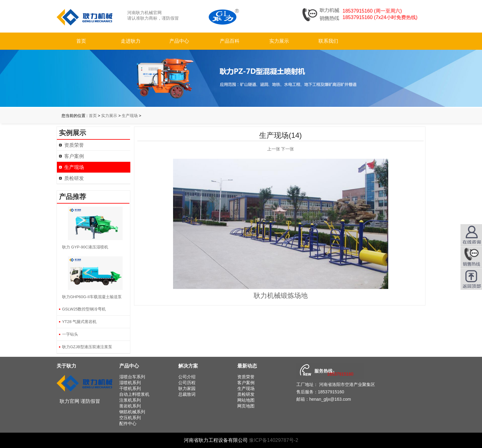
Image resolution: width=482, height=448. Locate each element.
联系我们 (328, 41)
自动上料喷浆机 (134, 394)
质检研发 (74, 178)
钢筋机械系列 (132, 412)
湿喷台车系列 (132, 377)
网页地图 (246, 406)
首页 (81, 41)
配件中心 (128, 423)
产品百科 (230, 41)
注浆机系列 (130, 400)
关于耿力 (66, 366)
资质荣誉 (74, 145)
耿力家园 (187, 388)
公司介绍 (187, 377)
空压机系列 (130, 418)
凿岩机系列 (130, 406)
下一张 (287, 149)
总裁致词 (187, 394)
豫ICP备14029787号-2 (274, 440)
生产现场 (130, 116)
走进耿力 (131, 41)
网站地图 (246, 400)
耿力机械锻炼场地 (281, 296)
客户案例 (74, 156)
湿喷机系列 (130, 383)
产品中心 (179, 41)
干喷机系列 (130, 388)
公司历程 (187, 383)
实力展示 (279, 41)
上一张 (274, 149)
